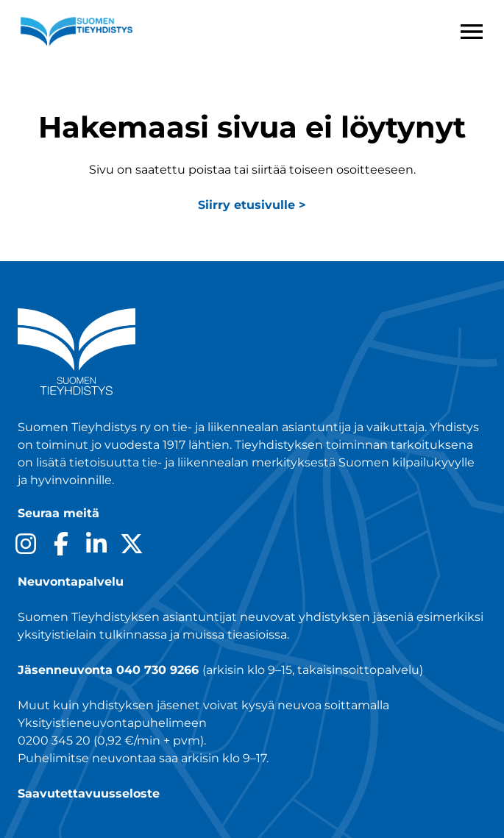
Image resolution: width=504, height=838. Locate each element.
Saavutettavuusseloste (89, 793)
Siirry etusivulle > (252, 205)
